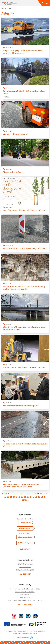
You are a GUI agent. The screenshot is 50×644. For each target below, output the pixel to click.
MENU (47, 3)
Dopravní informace (25, 595)
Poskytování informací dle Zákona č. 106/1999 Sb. (25, 589)
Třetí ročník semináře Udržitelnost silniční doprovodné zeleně (24, 210)
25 (28, 497)
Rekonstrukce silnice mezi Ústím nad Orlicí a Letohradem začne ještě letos (25, 445)
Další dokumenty (25, 574)
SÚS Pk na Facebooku (25, 537)
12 (35, 493)
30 (42, 497)
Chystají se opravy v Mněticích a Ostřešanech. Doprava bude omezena (24, 92)
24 (25, 497)
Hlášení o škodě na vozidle (25, 564)
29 (39, 497)
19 (11, 497)
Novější (6, 493)
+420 (25, 523)
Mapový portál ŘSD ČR (25, 598)
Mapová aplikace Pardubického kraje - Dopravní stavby (25, 600)
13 (38, 493)
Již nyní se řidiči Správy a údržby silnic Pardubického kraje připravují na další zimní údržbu (23, 52)
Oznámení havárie (25, 567)
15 (44, 493)
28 (36, 497)
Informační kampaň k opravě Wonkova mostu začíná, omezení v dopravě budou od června (25, 328)
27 (33, 497)
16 (46, 493)
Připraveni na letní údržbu (12, 172)
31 (45, 497)
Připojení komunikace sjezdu (25, 570)
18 (8, 497)
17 (5, 497)
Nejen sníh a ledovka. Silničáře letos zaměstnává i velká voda (24, 368)
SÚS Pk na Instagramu (25, 543)
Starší (25, 500)
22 (19, 497)
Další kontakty (25, 549)
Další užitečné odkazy (25, 605)
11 (32, 493)
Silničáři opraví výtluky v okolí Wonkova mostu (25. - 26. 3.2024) (25, 248)
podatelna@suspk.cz (25, 529)
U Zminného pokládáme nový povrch (15, 134)
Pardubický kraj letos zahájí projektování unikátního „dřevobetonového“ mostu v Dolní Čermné (21, 486)
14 (41, 493)
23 (22, 497)
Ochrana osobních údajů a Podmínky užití (25, 633)
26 (31, 497)
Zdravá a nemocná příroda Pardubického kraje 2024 (21, 406)
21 (17, 497)
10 (30, 493)
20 (14, 497)
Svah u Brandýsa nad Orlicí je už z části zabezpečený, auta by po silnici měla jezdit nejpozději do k (24, 288)
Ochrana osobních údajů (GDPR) (25, 592)
